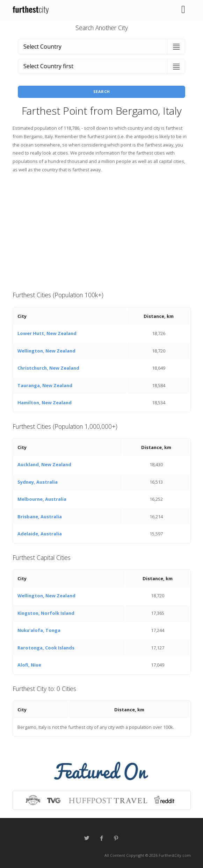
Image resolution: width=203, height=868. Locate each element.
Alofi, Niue (29, 665)
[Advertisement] (102, 231)
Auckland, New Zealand (44, 464)
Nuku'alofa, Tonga (39, 630)
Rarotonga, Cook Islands (46, 648)
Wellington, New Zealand (46, 351)
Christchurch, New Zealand (48, 368)
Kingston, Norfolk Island (46, 613)
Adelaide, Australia (40, 534)
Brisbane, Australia (40, 517)
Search (102, 91)
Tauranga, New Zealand (45, 385)
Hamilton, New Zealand (45, 403)
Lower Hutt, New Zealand (47, 333)
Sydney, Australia (38, 482)
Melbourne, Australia (42, 499)
